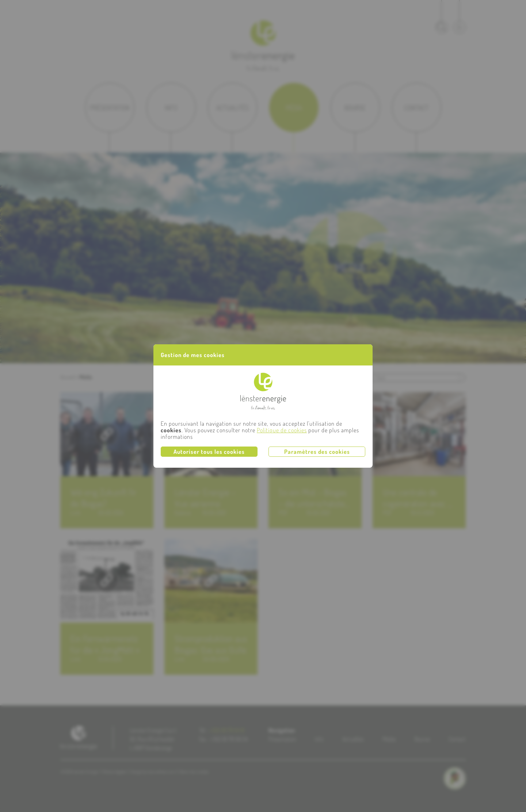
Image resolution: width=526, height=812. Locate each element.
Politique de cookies (282, 430)
